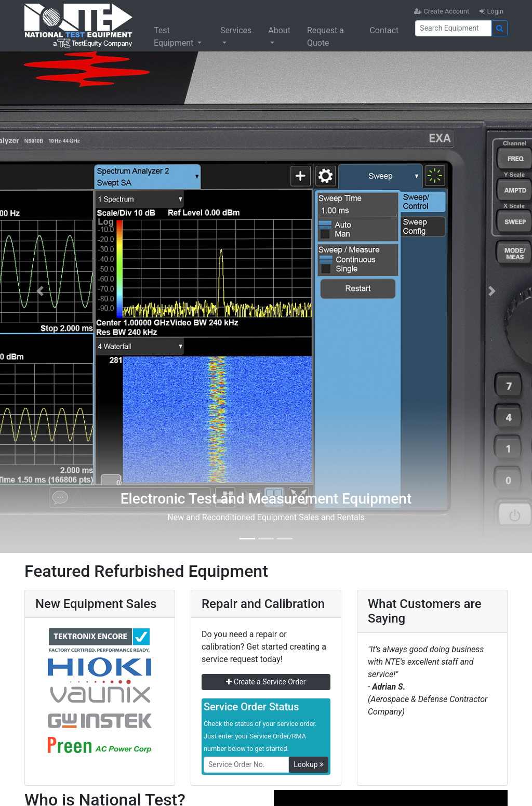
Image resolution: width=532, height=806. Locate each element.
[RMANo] (246, 765)
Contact (384, 30)
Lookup (309, 764)
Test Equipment (175, 37)
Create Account (442, 11)
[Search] (453, 28)
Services (236, 30)
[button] (40, 291)
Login (491, 11)
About (279, 30)
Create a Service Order (266, 682)
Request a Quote (325, 37)
